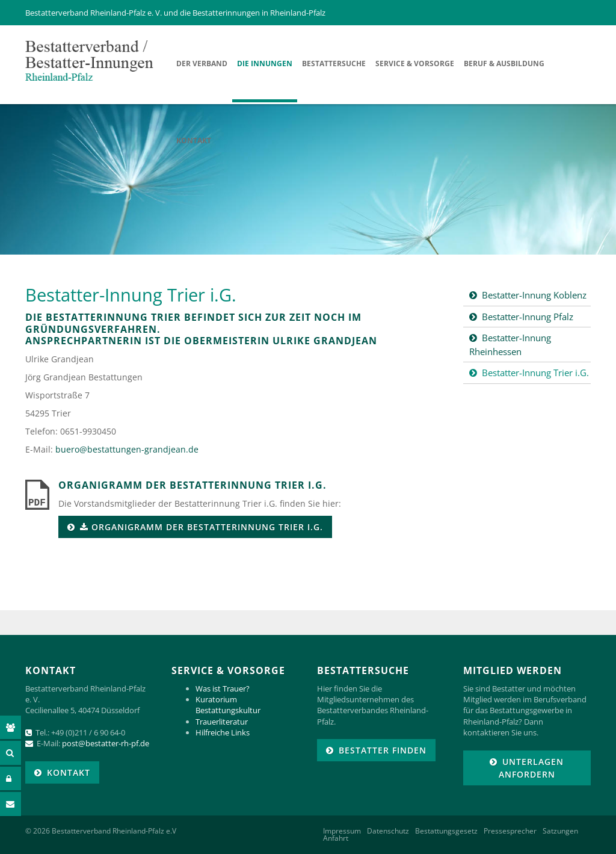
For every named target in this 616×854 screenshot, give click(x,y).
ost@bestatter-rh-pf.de (108, 743)
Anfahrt (336, 838)
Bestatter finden (383, 750)
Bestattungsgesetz (446, 831)
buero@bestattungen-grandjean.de (127, 449)
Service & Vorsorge (415, 63)
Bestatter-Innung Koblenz (534, 295)
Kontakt (194, 141)
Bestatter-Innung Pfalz (528, 317)
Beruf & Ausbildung (504, 63)
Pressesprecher (510, 831)
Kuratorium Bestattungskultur (228, 705)
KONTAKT (69, 772)
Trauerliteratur (222, 722)
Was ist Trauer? (223, 688)
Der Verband (202, 63)
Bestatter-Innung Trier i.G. (535, 373)
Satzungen (560, 831)
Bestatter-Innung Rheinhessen (510, 345)
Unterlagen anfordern (531, 768)
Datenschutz (388, 831)
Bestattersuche (334, 63)
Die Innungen (265, 63)
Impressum (342, 831)
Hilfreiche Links (223, 732)
